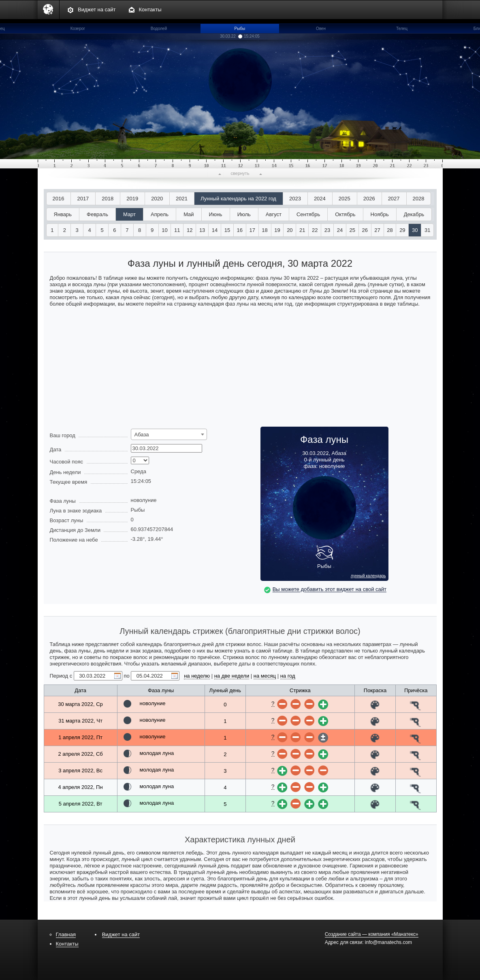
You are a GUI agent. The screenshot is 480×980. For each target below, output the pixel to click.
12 (190, 230)
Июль (244, 214)
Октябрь (345, 214)
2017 (83, 199)
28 (390, 230)
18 (265, 230)
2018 (108, 199)
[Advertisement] (240, 370)
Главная (66, 934)
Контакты (150, 10)
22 (315, 230)
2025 (345, 199)
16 (240, 230)
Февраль (97, 214)
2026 (369, 199)
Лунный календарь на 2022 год (238, 199)
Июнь (216, 214)
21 (302, 230)
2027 (394, 199)
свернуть (240, 173)
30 (415, 230)
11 (177, 230)
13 (202, 230)
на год (288, 676)
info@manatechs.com (388, 942)
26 (365, 230)
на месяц (265, 676)
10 (164, 230)
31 (427, 230)
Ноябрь (380, 214)
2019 (132, 199)
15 (227, 230)
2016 (59, 199)
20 (290, 230)
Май (189, 214)
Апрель (160, 214)
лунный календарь (368, 576)
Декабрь (414, 214)
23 (327, 230)
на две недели (232, 676)
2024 (320, 199)
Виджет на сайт (97, 10)
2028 (419, 199)
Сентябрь (308, 214)
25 (352, 230)
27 (377, 230)
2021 (182, 199)
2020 (157, 199)
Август (274, 214)
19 (277, 230)
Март (129, 214)
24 (340, 230)
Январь (63, 214)
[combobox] (169, 434)
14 (215, 230)
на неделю (197, 676)
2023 (295, 199)
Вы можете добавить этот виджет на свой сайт (330, 590)
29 (402, 230)
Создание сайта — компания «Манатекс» (372, 934)
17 (252, 230)
